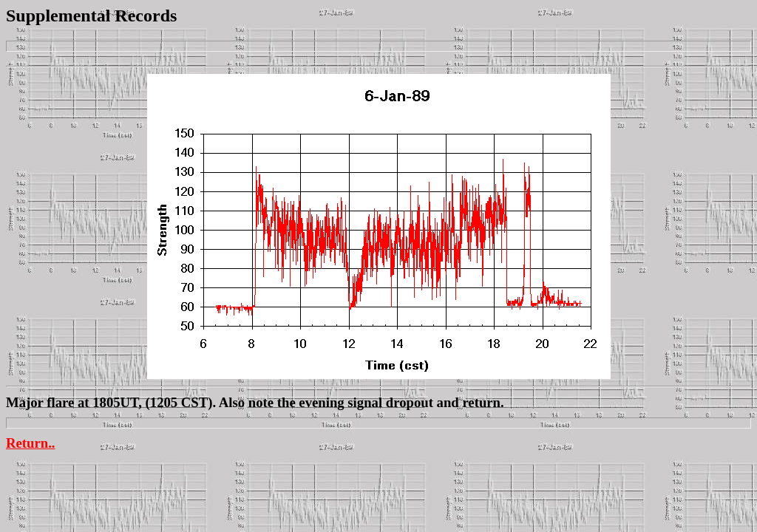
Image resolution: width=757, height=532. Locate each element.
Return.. (31, 443)
